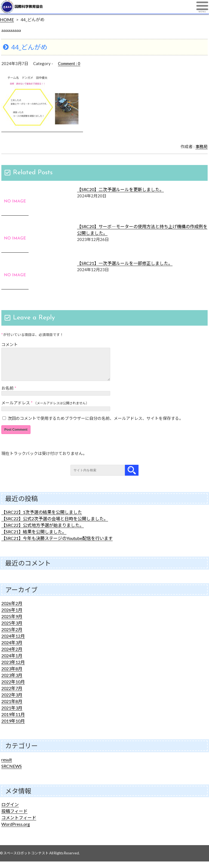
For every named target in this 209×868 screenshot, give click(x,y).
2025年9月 (12, 623)
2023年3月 (12, 682)
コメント (10, 344)
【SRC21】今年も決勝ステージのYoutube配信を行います (57, 545)
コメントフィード (19, 824)
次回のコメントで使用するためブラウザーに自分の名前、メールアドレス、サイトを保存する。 (95, 425)
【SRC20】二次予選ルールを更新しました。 (120, 189)
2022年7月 (12, 695)
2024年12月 (13, 642)
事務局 (202, 146)
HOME (7, 19)
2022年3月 (12, 701)
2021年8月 (12, 708)
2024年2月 (12, 655)
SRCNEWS (12, 773)
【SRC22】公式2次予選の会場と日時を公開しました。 (55, 525)
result (7, 766)
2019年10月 (13, 727)
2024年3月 (12, 649)
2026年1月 (12, 616)
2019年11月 (13, 721)
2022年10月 (13, 688)
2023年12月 (13, 669)
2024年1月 (12, 662)
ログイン (10, 811)
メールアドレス (16, 409)
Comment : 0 (69, 63)
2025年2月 (12, 636)
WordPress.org (16, 831)
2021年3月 (12, 714)
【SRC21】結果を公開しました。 (34, 538)
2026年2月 (12, 610)
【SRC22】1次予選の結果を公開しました (42, 519)
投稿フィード (14, 817)
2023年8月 (12, 675)
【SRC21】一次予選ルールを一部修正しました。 (125, 263)
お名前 (7, 395)
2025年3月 (12, 629)
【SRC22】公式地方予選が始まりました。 (43, 532)
